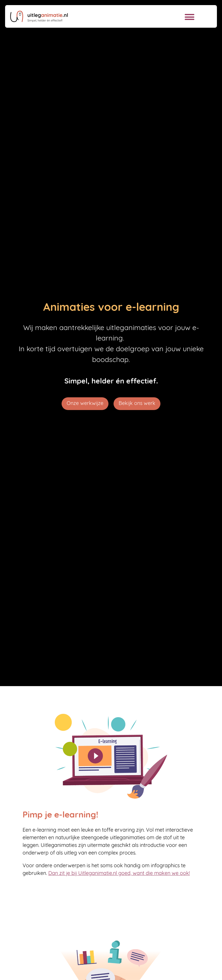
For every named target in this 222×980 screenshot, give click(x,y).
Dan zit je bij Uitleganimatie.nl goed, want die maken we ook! (119, 874)
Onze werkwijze (85, 404)
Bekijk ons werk (137, 404)
